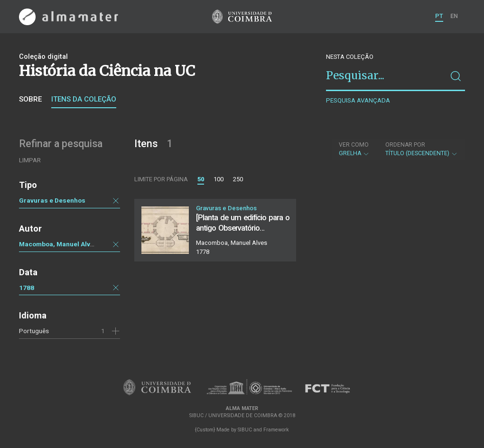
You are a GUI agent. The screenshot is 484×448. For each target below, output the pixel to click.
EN (454, 16)
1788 (27, 288)
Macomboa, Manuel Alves (58, 244)
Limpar (30, 160)
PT (439, 16)
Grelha (354, 149)
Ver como (354, 145)
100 (219, 179)
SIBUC (245, 430)
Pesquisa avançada (358, 100)
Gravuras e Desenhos (52, 200)
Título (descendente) (422, 149)
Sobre (30, 99)
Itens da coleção (84, 99)
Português (34, 331)
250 (238, 179)
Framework (276, 430)
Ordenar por (405, 145)
